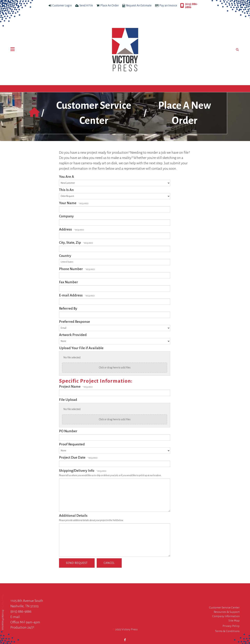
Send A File (86, 6)
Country (65, 256)
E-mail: (15, 617)
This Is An (66, 190)
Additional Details (73, 515)
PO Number (68, 431)
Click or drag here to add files (115, 368)
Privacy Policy (231, 626)
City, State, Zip (70, 242)
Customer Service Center (224, 608)
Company (66, 216)
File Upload (68, 400)
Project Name (70, 386)
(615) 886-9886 (191, 6)
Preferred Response (74, 322)
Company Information (226, 616)
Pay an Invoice (168, 6)
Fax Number (68, 282)
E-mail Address (71, 295)
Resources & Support (227, 612)
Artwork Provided (73, 335)
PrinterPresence (3, 620)
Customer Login (62, 6)
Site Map (234, 621)
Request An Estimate (139, 6)
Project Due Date (73, 457)
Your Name (68, 203)
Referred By (68, 308)
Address (66, 229)
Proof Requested (72, 444)
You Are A (66, 177)
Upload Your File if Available (81, 348)
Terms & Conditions (227, 631)
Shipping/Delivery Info (77, 471)
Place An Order (110, 6)
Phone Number (71, 269)
